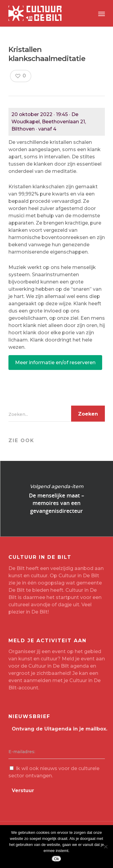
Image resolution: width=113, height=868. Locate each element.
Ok (56, 859)
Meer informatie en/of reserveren (55, 363)
